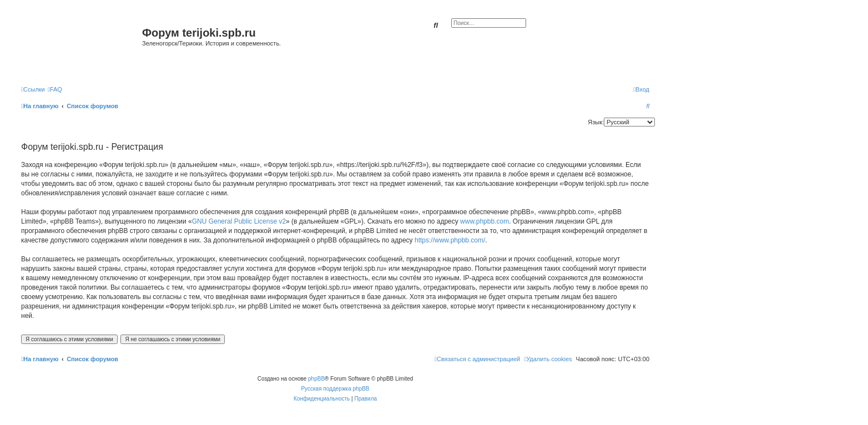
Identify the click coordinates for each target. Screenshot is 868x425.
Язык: (596, 122)
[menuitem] (55, 89)
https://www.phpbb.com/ (450, 240)
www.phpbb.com (485, 221)
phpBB (316, 379)
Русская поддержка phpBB (335, 389)
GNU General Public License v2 (239, 221)
